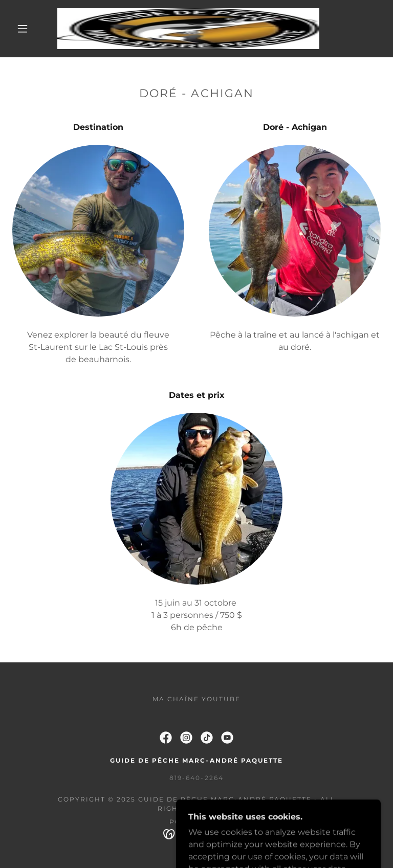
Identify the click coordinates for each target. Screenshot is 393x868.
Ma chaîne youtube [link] (196, 699)
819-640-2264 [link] (196, 778)
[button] (23, 29)
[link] (188, 29)
